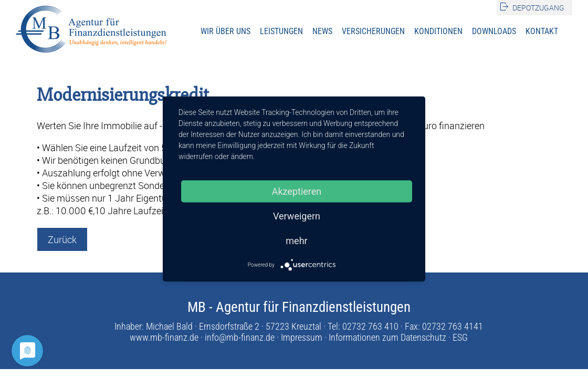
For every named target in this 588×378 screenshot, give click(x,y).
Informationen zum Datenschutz (387, 337)
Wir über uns (225, 31)
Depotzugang (538, 8)
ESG (460, 337)
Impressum (302, 337)
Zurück (62, 239)
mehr (296, 241)
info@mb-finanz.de (240, 337)
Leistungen (281, 31)
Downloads (494, 31)
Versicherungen (373, 31)
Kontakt (542, 31)
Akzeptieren (297, 191)
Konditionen (438, 31)
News (322, 31)
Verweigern (297, 216)
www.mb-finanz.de (164, 337)
